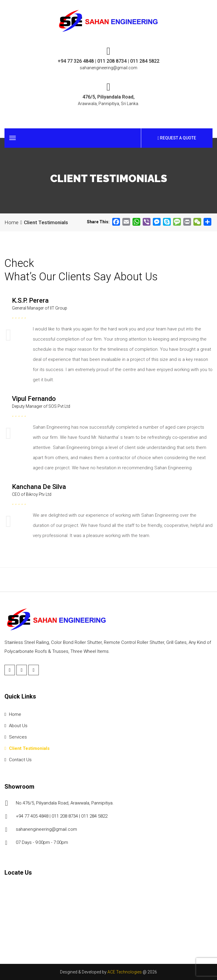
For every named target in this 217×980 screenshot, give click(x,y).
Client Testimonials (27, 748)
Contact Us (18, 760)
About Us (16, 726)
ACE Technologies (125, 972)
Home (11, 222)
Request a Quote (177, 138)
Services (16, 737)
